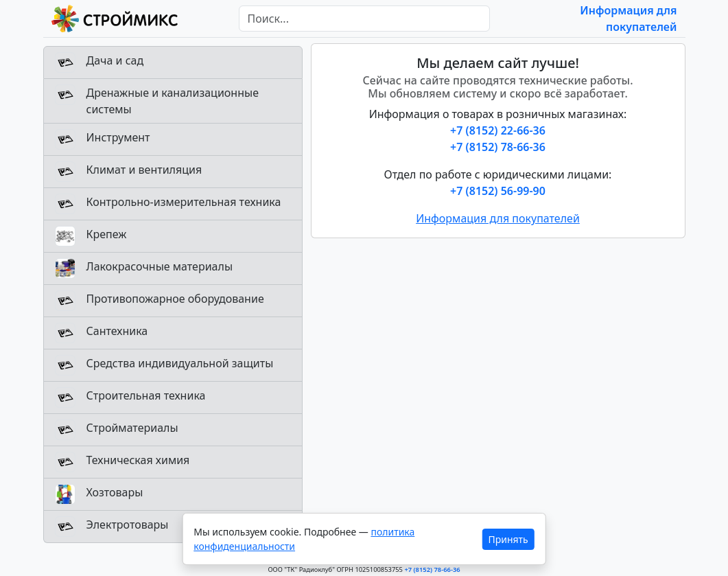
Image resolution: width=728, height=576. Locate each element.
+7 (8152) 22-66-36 (498, 130)
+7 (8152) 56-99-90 (498, 191)
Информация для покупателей (498, 218)
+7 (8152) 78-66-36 (498, 147)
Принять (508, 539)
